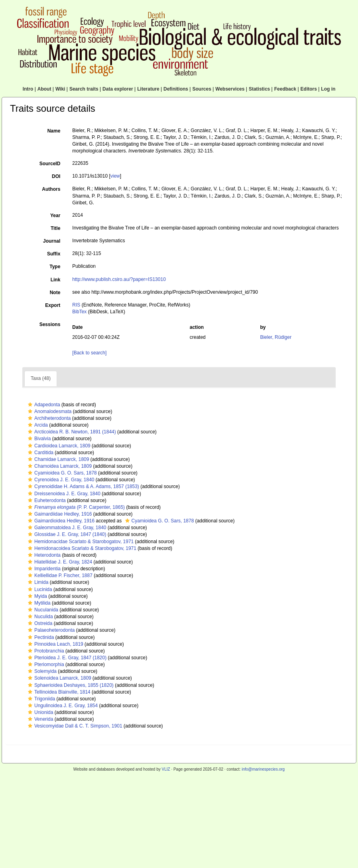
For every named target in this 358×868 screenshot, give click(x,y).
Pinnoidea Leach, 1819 (55, 644)
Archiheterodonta (48, 418)
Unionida (39, 712)
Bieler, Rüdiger (276, 337)
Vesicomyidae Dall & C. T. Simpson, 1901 (74, 726)
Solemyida (41, 671)
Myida (36, 596)
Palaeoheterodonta (50, 630)
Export (53, 305)
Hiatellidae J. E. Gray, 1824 (59, 562)
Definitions (176, 89)
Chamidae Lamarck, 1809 (57, 459)
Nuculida (39, 617)
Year (55, 216)
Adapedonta (43, 405)
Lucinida (39, 589)
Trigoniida (40, 699)
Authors (51, 189)
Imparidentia (43, 569)
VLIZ (166, 769)
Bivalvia (38, 439)
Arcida (37, 425)
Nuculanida (42, 610)
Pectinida (40, 637)
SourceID (50, 164)
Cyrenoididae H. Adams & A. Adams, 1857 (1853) (83, 486)
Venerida (39, 719)
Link (56, 280)
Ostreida (39, 623)
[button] (30, 405)
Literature (148, 89)
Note (55, 293)
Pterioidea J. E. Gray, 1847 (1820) (66, 658)
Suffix (54, 254)
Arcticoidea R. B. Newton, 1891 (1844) (71, 432)
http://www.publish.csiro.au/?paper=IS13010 (119, 279)
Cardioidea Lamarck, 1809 (58, 446)
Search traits (84, 89)
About (44, 89)
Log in (328, 89)
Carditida (40, 453)
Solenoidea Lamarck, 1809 (59, 678)
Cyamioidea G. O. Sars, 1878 (61, 473)
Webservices (230, 89)
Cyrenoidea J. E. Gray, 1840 (60, 480)
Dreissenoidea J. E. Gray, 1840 (63, 494)
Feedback (285, 89)
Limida (37, 582)
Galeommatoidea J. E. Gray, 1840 (66, 528)
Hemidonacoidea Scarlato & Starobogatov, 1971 (81, 548)
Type (55, 267)
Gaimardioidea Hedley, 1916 (60, 521)
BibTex (79, 312)
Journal (52, 241)
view (115, 176)
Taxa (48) (41, 378)
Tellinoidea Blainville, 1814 (58, 692)
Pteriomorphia (45, 664)
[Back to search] (89, 353)
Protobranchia (45, 651)
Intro (28, 89)
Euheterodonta (46, 500)
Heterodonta (43, 555)
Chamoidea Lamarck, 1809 (59, 466)
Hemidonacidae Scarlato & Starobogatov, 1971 (80, 542)
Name (54, 131)
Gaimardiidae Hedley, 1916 (59, 514)
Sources (202, 89)
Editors (309, 89)
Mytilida (38, 603)
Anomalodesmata (49, 411)
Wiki (60, 89)
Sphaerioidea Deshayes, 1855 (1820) (70, 685)
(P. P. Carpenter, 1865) (75, 507)
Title (55, 228)
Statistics (259, 89)
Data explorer (118, 89)
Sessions (50, 324)
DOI (56, 176)
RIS (76, 305)
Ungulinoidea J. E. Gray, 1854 (62, 706)
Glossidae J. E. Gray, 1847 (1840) (66, 534)
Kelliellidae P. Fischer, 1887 (59, 575)
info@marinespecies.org (263, 769)
